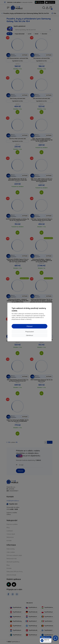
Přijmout (30, 326)
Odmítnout (29, 335)
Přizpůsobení (30, 332)
